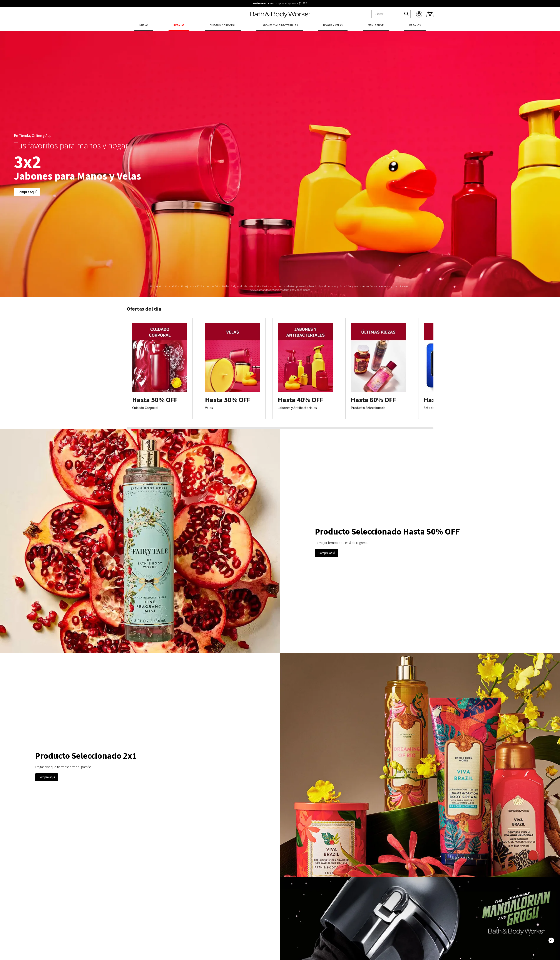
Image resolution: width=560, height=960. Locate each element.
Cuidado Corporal (223, 25)
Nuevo (144, 25)
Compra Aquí (27, 192)
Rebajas (179, 25)
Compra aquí (327, 553)
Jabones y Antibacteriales (279, 25)
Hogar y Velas (333, 25)
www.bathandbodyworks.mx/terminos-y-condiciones (280, 290)
